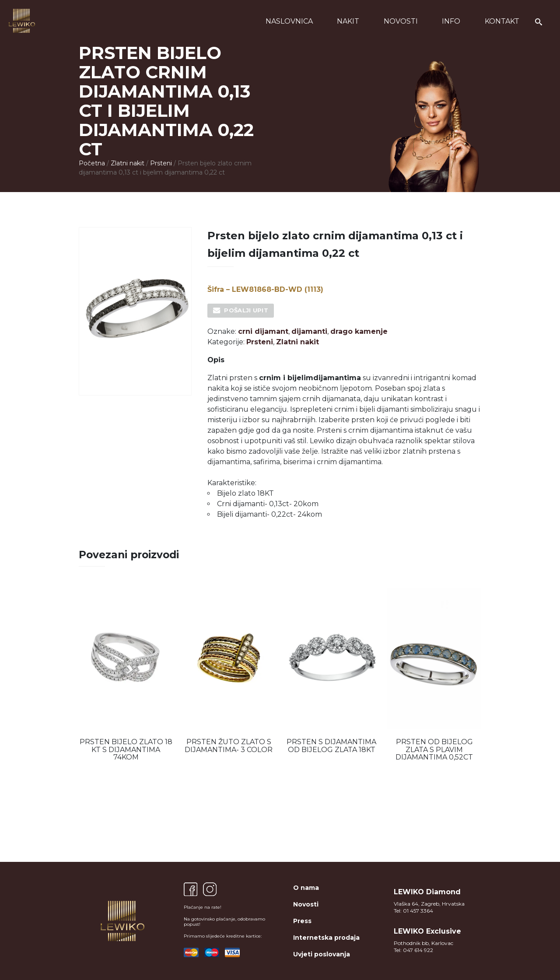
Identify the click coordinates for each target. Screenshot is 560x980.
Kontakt (502, 21)
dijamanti (309, 331)
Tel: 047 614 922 (413, 950)
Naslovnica (289, 21)
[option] (126, 675)
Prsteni (161, 163)
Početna (92, 163)
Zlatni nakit (128, 163)
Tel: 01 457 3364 (413, 911)
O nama (306, 888)
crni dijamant (263, 331)
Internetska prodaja (326, 938)
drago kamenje (359, 331)
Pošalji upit (246, 310)
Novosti (401, 21)
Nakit (348, 21)
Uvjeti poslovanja (322, 954)
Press (302, 921)
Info (451, 21)
